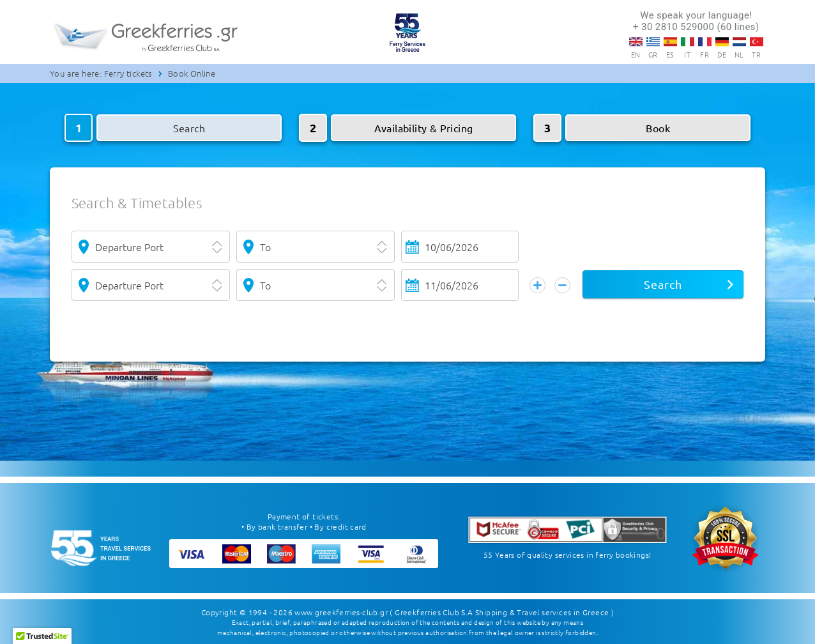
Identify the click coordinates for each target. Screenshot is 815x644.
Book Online (192, 73)
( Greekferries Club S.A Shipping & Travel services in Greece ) (502, 612)
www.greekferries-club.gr (341, 612)
